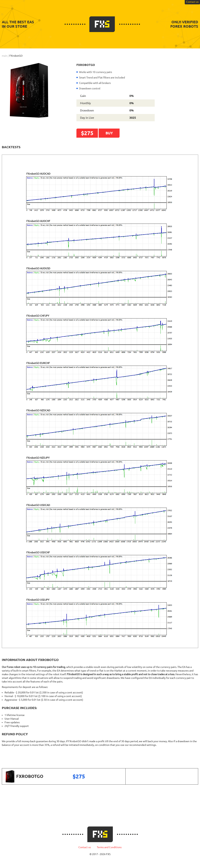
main (5, 56)
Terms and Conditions (109, 847)
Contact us (85, 847)
